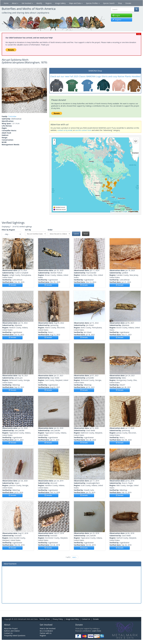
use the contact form (83, 130)
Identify (39, 3)
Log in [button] (116, 15)
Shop (120, 3)
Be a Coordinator (46, 631)
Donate (128, 3)
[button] (5, 90)
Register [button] (117, 20)
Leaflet (113, 212)
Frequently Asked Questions (15, 636)
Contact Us (86, 619)
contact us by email (65, 130)
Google (125, 212)
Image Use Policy (72, 619)
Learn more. (97, 631)
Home (6, 3)
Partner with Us (46, 633)
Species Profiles (93, 3)
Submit (76, 234)
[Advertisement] (71, 584)
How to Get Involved (48, 628)
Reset (86, 234)
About (15, 3)
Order (50, 230)
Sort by (28, 230)
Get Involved (27, 3)
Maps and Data (76, 3)
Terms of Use (45, 619)
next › (74, 557)
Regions (49, 3)
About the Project (11, 628)
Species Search (109, 3)
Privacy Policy (58, 619)
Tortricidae (12, 116)
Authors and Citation (12, 631)
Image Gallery (60, 3)
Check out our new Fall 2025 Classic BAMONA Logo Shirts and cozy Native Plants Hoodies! (95, 76)
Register (43, 636)
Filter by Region (8, 230)
